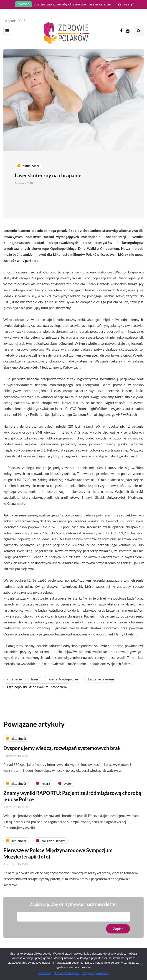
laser (35, 679)
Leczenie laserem (101, 679)
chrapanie (14, 679)
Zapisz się (126, 4)
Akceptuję (45, 973)
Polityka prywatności (95, 973)
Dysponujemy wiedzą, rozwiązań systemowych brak (62, 750)
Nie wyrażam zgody (67, 973)
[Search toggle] (139, 31)
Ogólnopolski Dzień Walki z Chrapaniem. (37, 687)
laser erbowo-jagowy (63, 679)
